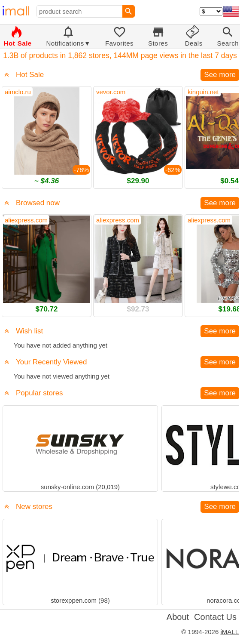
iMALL (229, 632)
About (178, 617)
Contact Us (215, 617)
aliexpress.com (26, 220)
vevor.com (111, 92)
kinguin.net (203, 92)
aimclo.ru (18, 92)
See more (220, 75)
